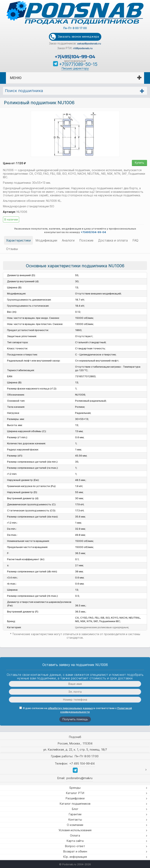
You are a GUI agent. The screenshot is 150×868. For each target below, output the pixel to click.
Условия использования (75, 830)
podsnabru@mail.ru (79, 778)
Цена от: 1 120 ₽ (14, 163)
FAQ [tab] (135, 240)
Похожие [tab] (86, 240)
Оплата (75, 835)
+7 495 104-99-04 (82, 763)
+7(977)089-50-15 (78, 64)
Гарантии (75, 814)
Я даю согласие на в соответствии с (76, 710)
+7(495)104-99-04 (75, 57)
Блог (75, 809)
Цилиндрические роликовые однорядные (102, 627)
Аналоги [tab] (68, 240)
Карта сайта (75, 841)
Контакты (75, 820)
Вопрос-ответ (75, 846)
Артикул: (9, 212)
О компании (75, 825)
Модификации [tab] (46, 240)
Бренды (75, 788)
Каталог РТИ (75, 793)
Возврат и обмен (75, 851)
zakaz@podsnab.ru (89, 44)
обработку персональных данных (70, 708)
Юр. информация (75, 857)
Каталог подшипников (75, 804)
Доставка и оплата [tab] (113, 240)
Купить (139, 163)
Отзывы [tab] (12, 249)
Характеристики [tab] (18, 240)
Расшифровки (75, 798)
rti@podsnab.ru (83, 48)
